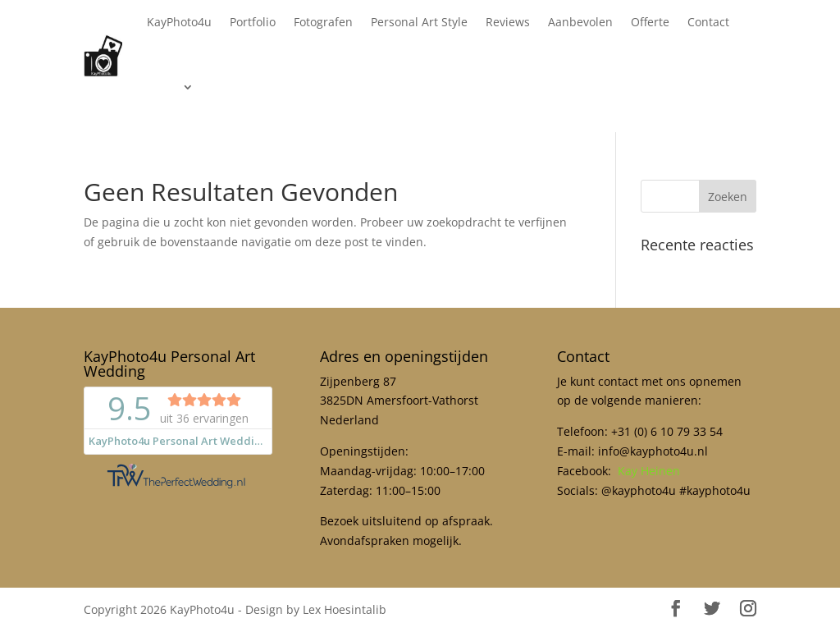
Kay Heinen (649, 471)
